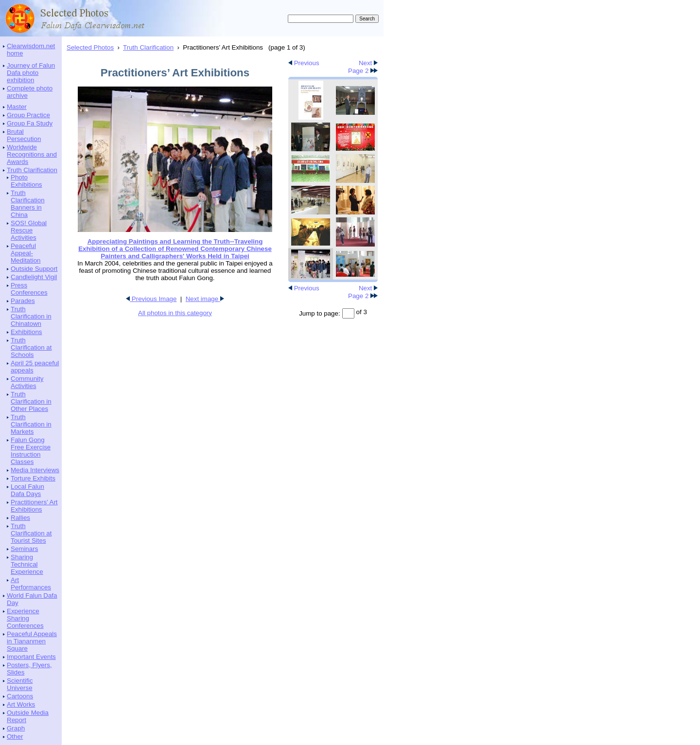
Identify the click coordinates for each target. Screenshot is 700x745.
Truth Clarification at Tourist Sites (31, 533)
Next (368, 63)
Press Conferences (29, 289)
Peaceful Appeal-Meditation (26, 253)
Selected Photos (90, 47)
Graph (16, 728)
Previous (304, 63)
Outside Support (34, 269)
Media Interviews (35, 470)
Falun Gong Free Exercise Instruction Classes (31, 451)
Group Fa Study (30, 123)
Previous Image (151, 299)
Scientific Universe (20, 684)
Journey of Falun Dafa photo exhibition (31, 73)
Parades (23, 301)
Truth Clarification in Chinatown (31, 316)
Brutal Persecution (24, 135)
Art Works (21, 704)
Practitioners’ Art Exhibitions (34, 506)
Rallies (20, 518)
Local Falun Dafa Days (27, 490)
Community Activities (27, 382)
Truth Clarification (32, 170)
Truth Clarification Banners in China (28, 204)
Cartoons (20, 696)
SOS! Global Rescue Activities (29, 230)
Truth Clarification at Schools (31, 347)
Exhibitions (26, 332)
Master (17, 107)
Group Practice (28, 115)
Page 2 (363, 71)
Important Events (31, 657)
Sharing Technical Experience (27, 564)
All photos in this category (175, 313)
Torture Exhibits (33, 478)
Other (15, 736)
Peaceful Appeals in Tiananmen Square (32, 641)
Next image (205, 299)
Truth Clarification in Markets (31, 424)
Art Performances (31, 584)
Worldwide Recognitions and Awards (32, 154)
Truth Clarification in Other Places (31, 401)
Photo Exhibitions (26, 181)
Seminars (24, 549)
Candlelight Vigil (34, 277)
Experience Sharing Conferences (25, 618)
